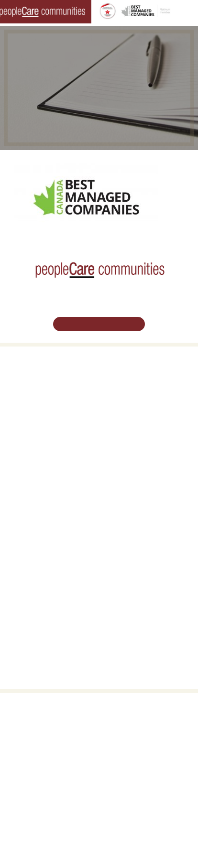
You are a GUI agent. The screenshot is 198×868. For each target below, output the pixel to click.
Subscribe (119, 615)
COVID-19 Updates (32, 399)
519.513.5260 (99, 765)
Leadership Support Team (139, 553)
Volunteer (19, 553)
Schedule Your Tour (99, 323)
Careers (17, 542)
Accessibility (122, 604)
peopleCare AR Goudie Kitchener (49, 447)
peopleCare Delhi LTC (35, 501)
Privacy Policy (170, 847)
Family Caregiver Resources (43, 410)
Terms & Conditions (123, 847)
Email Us (99, 784)
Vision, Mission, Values (135, 542)
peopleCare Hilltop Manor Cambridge (55, 458)
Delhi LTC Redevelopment (41, 421)
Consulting (120, 594)
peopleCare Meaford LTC (39, 490)
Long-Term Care (29, 436)
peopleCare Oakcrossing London (49, 468)
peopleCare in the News (137, 564)
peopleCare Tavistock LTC (41, 479)
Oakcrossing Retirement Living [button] (46, 388)
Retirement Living (31, 378)
